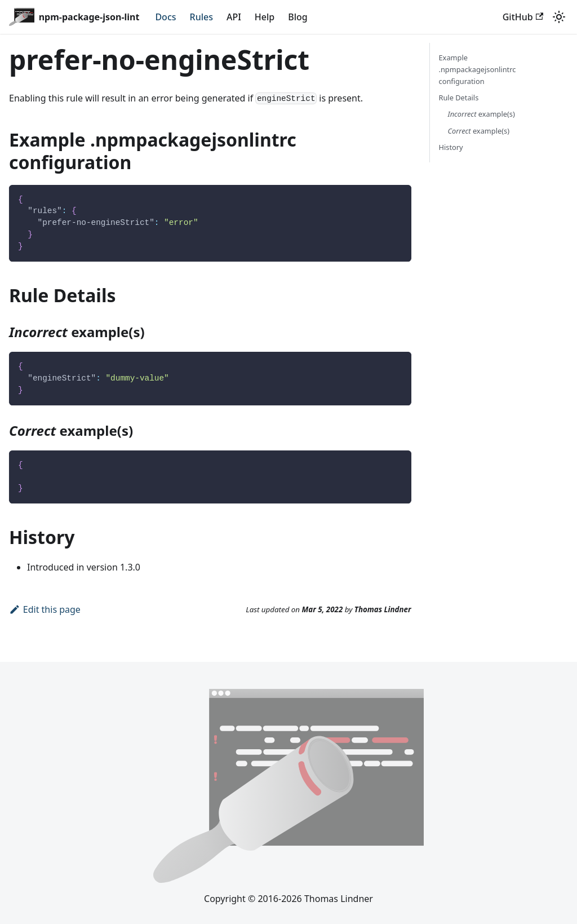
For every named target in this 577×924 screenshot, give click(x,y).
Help (265, 17)
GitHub (523, 17)
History (451, 147)
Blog (298, 17)
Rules (201, 17)
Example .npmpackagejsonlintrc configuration (478, 69)
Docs (165, 17)
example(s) (481, 114)
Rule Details (459, 98)
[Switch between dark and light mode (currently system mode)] (559, 17)
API (234, 17)
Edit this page (45, 609)
